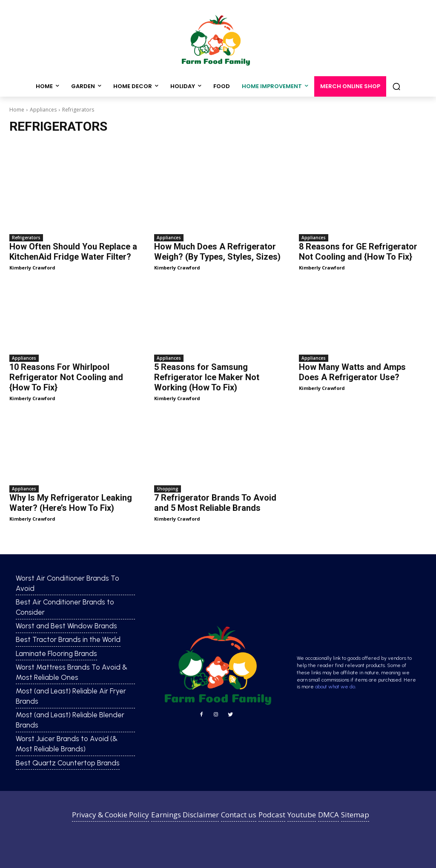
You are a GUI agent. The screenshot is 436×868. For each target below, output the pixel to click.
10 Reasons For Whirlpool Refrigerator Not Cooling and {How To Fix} (66, 377)
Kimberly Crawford (32, 268)
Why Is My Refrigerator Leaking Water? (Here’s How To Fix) (71, 503)
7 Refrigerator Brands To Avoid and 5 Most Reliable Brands (215, 503)
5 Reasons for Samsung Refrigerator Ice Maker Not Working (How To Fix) (207, 377)
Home (17, 110)
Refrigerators (26, 238)
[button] (396, 86)
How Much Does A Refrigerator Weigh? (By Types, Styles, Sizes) (217, 252)
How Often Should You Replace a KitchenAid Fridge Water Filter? (73, 252)
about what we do (335, 687)
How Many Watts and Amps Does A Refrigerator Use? (352, 372)
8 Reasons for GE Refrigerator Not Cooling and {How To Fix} (358, 252)
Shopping (168, 489)
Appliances (43, 110)
